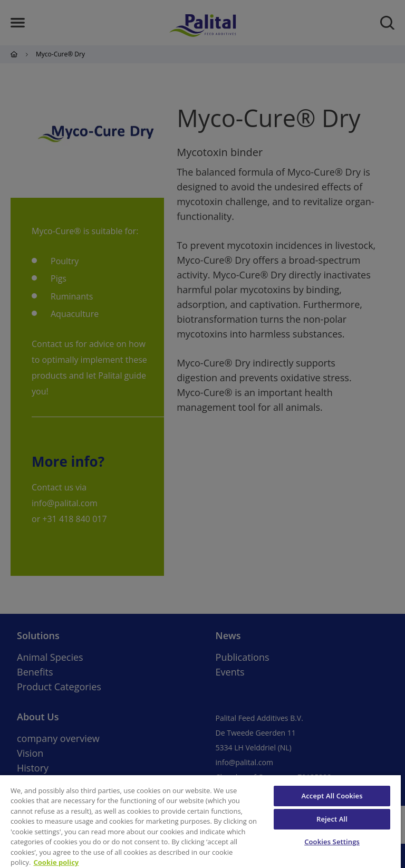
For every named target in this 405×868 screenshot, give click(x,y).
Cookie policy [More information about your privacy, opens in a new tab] (56, 862)
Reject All (332, 819)
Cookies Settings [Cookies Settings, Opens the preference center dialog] (332, 842)
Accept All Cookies (332, 796)
